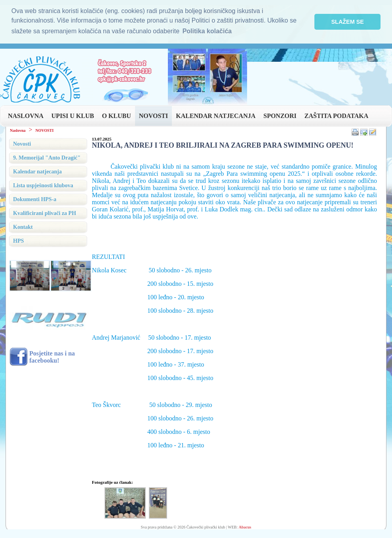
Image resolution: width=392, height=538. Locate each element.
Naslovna (18, 130)
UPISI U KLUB (73, 116)
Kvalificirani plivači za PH (45, 213)
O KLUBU (116, 116)
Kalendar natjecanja (37, 172)
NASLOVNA (26, 116)
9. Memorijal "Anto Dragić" (47, 158)
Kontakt (23, 227)
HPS (18, 241)
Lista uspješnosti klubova (43, 185)
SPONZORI (280, 116)
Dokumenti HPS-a (35, 199)
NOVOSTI (153, 116)
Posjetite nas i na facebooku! (52, 357)
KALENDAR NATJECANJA (216, 116)
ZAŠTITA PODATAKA (336, 116)
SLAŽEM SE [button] (348, 22)
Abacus (245, 527)
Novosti (22, 144)
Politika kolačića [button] (207, 31)
